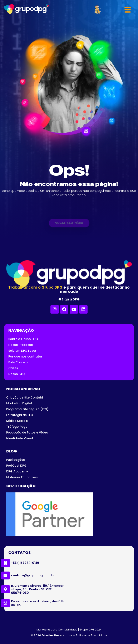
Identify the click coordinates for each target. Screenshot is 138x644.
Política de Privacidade (92, 635)
